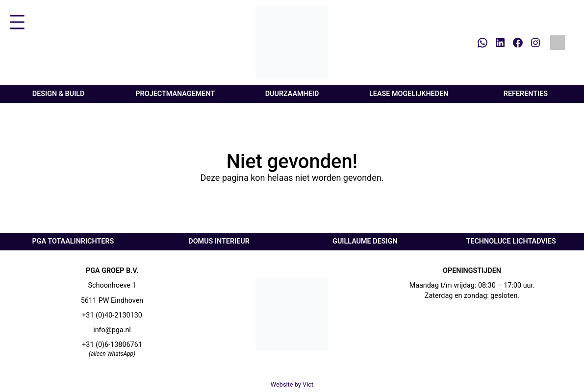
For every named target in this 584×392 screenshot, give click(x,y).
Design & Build (59, 94)
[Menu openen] (17, 22)
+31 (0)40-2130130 (112, 315)
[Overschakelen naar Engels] (558, 43)
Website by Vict (292, 384)
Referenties (526, 94)
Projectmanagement (175, 94)
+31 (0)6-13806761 (112, 345)
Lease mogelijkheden (409, 94)
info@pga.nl (112, 330)
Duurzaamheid (292, 94)
